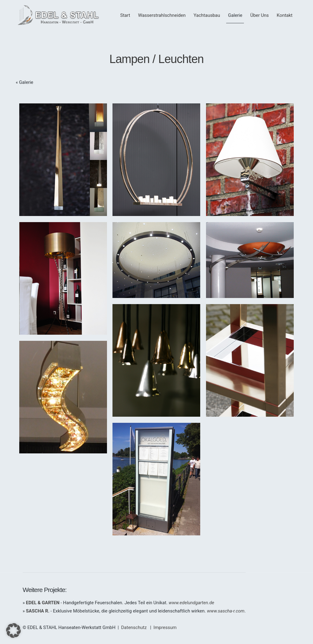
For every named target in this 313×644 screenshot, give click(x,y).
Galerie (26, 82)
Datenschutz (134, 627)
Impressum (165, 627)
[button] (13, 631)
